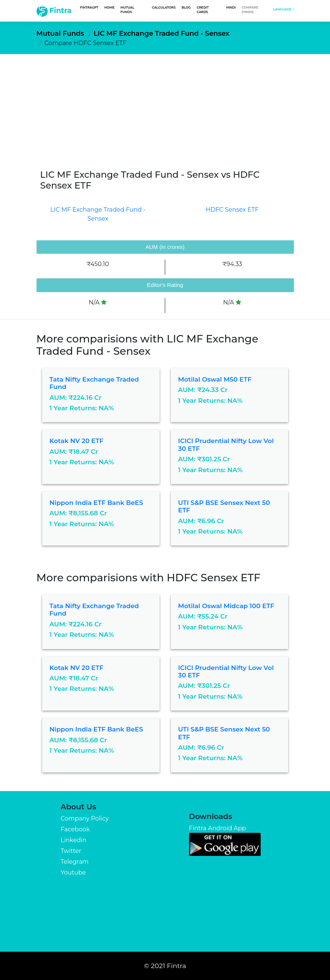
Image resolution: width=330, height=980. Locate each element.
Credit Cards (203, 10)
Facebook (75, 829)
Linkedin (73, 840)
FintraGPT (89, 7)
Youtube (73, 872)
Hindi (231, 7)
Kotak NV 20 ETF (77, 441)
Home (109, 7)
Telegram (74, 862)
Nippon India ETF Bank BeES (96, 503)
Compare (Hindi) (250, 10)
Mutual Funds (127, 10)
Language (282, 9)
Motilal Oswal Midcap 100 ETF (226, 606)
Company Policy (84, 818)
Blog (186, 7)
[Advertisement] (165, 110)
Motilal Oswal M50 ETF (215, 379)
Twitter (71, 851)
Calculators (164, 7)
